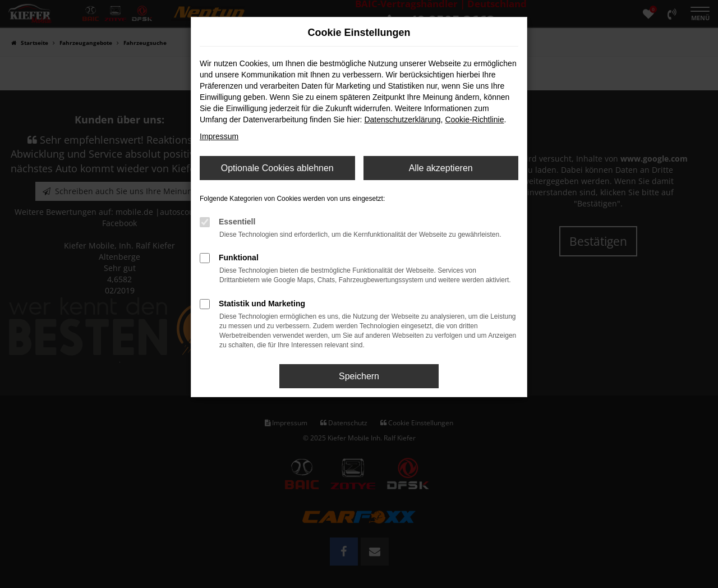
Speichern (359, 376)
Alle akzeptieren (441, 168)
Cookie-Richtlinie (474, 120)
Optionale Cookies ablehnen (277, 168)
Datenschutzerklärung (402, 120)
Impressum (219, 136)
